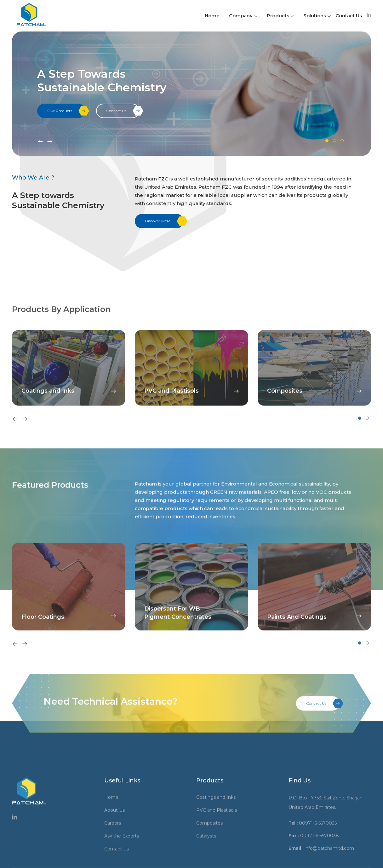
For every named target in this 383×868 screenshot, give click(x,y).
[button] (327, 141)
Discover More (164, 221)
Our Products (66, 111)
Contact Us (349, 16)
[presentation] (40, 142)
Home (212, 16)
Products (280, 16)
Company (243, 16)
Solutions (317, 16)
